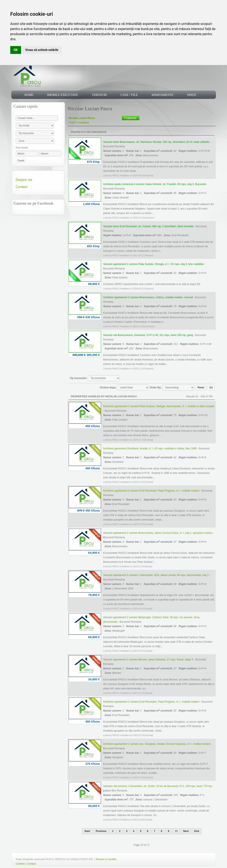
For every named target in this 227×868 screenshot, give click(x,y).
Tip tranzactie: (78, 378)
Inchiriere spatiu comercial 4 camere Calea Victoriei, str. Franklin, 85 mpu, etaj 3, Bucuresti (154, 184)
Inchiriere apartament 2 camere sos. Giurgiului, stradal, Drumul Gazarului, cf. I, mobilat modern (157, 744)
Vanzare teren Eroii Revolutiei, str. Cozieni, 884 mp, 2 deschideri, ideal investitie (148, 226)
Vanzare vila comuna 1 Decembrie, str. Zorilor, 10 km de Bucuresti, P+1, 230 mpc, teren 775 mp (158, 786)
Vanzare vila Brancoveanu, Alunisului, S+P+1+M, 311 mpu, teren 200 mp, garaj (148, 335)
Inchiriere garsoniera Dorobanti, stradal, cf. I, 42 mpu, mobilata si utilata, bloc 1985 (150, 448)
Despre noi (24, 180)
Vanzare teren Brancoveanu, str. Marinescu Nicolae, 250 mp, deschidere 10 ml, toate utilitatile (156, 142)
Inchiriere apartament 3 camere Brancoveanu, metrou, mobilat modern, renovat (148, 297)
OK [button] (16, 50)
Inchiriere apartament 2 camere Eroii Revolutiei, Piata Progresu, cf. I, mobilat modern (151, 702)
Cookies (20, 864)
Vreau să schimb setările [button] (42, 50)
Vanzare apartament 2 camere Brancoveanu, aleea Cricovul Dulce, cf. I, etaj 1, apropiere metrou (158, 533)
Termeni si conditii (106, 859)
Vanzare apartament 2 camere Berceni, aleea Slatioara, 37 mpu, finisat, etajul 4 (148, 660)
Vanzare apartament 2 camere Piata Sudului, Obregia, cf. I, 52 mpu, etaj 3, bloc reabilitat (153, 264)
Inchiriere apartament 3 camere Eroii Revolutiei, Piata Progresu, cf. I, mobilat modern (151, 491)
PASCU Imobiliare (79, 123)
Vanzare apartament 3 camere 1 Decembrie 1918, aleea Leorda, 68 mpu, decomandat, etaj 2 (156, 575)
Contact (22, 187)
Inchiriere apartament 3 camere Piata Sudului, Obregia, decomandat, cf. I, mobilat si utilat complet (159, 406)
